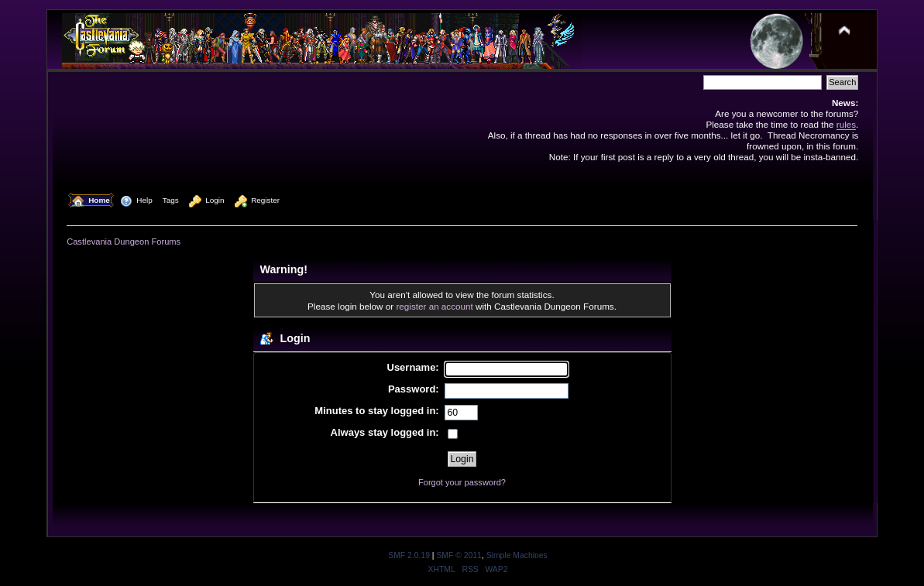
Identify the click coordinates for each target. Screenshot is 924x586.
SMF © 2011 (459, 555)
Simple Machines (517, 555)
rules (846, 124)
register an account (434, 306)
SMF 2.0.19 (409, 555)
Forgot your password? (462, 482)
